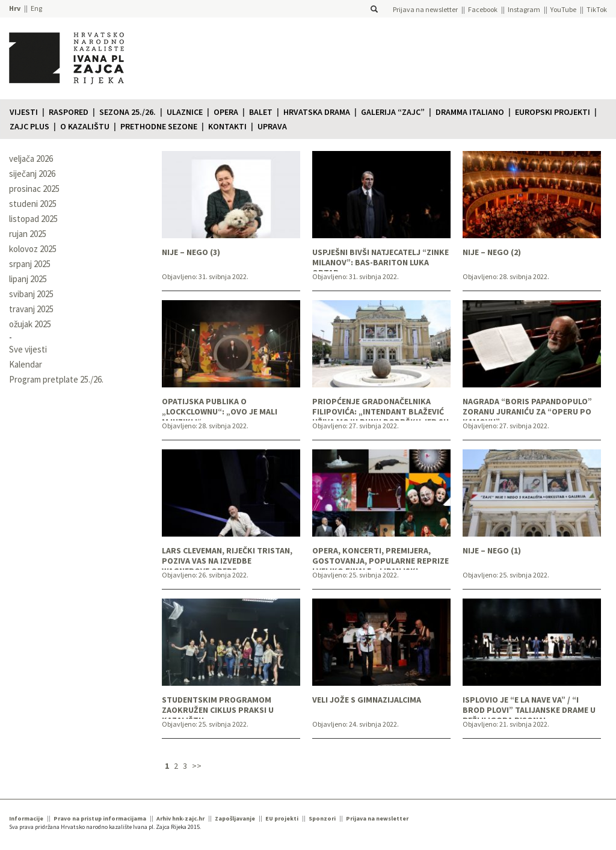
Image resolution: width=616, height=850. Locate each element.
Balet (261, 112)
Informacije (26, 818)
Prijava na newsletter (425, 9)
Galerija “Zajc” (393, 112)
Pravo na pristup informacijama (100, 818)
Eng (36, 8)
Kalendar (26, 364)
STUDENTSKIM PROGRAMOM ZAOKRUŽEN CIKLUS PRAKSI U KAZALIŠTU (218, 707)
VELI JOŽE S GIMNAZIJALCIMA (367, 700)
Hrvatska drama (317, 112)
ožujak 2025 (30, 324)
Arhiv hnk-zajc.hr (180, 818)
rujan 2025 (28, 234)
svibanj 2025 (31, 294)
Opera (226, 112)
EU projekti (282, 818)
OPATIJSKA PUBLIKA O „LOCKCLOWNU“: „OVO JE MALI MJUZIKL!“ (220, 408)
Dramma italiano (470, 112)
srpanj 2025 (30, 264)
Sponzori (322, 818)
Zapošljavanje (235, 818)
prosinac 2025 (34, 189)
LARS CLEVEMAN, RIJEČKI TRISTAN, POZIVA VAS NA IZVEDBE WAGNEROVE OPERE (227, 558)
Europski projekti (553, 112)
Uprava (272, 126)
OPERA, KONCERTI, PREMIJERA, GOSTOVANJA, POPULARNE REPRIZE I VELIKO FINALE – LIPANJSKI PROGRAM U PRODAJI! (380, 558)
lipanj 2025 (28, 279)
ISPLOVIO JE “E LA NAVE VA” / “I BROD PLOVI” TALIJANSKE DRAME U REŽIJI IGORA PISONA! (529, 707)
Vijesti (24, 112)
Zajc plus (29, 126)
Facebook (483, 9)
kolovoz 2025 (33, 249)
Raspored (69, 112)
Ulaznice (185, 112)
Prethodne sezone (159, 126)
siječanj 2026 (32, 174)
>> (197, 766)
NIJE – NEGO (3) (191, 252)
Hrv (15, 8)
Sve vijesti (28, 349)
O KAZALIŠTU (85, 126)
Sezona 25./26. (128, 112)
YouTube (563, 9)
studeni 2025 (33, 204)
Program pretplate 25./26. (56, 379)
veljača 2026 (31, 159)
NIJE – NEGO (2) (492, 252)
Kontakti (227, 126)
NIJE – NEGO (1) (492, 551)
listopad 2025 (33, 219)
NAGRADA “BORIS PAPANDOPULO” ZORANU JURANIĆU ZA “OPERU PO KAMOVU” (527, 408)
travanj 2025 (31, 309)
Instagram (524, 9)
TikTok (597, 9)
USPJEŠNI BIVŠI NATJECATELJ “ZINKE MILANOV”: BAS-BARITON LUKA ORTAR (380, 259)
